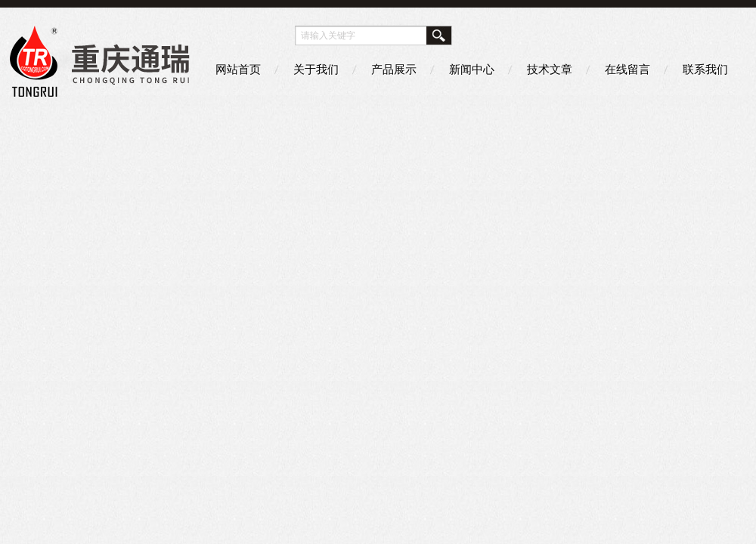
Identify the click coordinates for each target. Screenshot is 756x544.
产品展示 (394, 69)
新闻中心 (472, 69)
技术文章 (550, 69)
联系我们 (705, 69)
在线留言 (627, 69)
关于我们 (316, 69)
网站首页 (238, 69)
